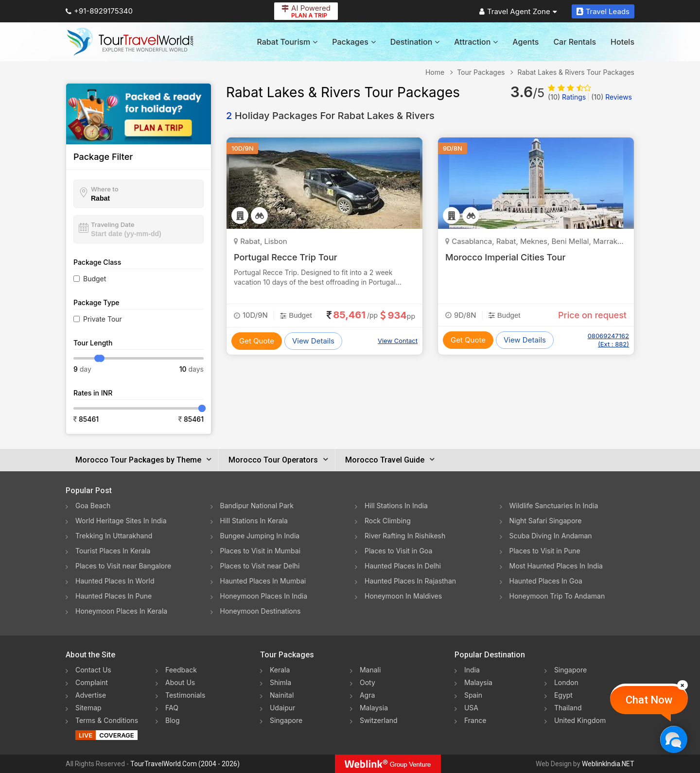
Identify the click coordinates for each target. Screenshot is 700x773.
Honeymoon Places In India (264, 596)
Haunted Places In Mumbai (263, 581)
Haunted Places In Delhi (403, 566)
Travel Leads (603, 11)
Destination (415, 42)
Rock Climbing (388, 521)
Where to (105, 189)
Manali (370, 670)
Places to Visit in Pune (545, 551)
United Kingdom (580, 720)
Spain (473, 695)
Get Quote (257, 341)
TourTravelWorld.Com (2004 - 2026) (185, 764)
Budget (95, 279)
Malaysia (374, 708)
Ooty (367, 682)
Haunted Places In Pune (114, 596)
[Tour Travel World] (130, 42)
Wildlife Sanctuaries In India (554, 506)
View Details (313, 341)
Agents (525, 42)
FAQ (172, 708)
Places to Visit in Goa (398, 551)
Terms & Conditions (107, 720)
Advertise (91, 695)
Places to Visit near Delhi (260, 566)
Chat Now (649, 700)
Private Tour (103, 319)
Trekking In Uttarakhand (114, 536)
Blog (173, 720)
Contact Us (93, 670)
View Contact (398, 341)
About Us (180, 682)
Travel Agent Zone (518, 11)
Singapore (286, 720)
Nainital (282, 695)
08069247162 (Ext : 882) (608, 340)
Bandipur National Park (257, 506)
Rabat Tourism (287, 42)
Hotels (622, 42)
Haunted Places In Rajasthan (410, 581)
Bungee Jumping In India (260, 536)
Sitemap (88, 708)
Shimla (280, 682)
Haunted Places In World (115, 581)
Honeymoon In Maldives (403, 596)
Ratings (567, 97)
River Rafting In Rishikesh (405, 536)
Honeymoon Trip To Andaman (557, 596)
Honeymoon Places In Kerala (121, 611)
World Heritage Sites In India (121, 521)
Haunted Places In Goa (546, 581)
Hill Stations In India (396, 506)
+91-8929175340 (99, 11)
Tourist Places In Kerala (113, 551)
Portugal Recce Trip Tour (286, 257)
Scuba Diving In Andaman (551, 536)
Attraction (476, 42)
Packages (354, 42)
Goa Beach (93, 506)
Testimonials (185, 695)
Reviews (612, 97)
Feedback (181, 670)
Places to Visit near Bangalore (123, 566)
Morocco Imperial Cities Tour (506, 257)
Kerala (280, 670)
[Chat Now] (674, 739)
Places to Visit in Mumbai (261, 551)
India (472, 670)
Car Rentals (575, 42)
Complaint (92, 682)
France (475, 720)
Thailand (568, 708)
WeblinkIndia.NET (608, 764)
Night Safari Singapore (546, 521)
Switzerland (379, 720)
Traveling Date (113, 224)
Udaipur (282, 708)
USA (471, 708)
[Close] (682, 685)
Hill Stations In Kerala (254, 521)
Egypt (563, 695)
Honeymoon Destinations (261, 611)
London (566, 682)
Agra (367, 695)
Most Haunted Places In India (556, 566)
